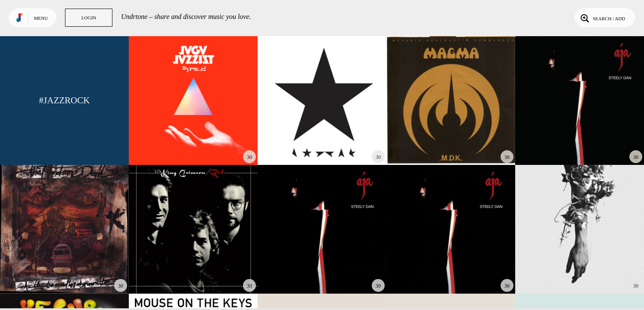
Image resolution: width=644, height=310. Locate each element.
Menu (41, 18)
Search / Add (602, 18)
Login (89, 18)
